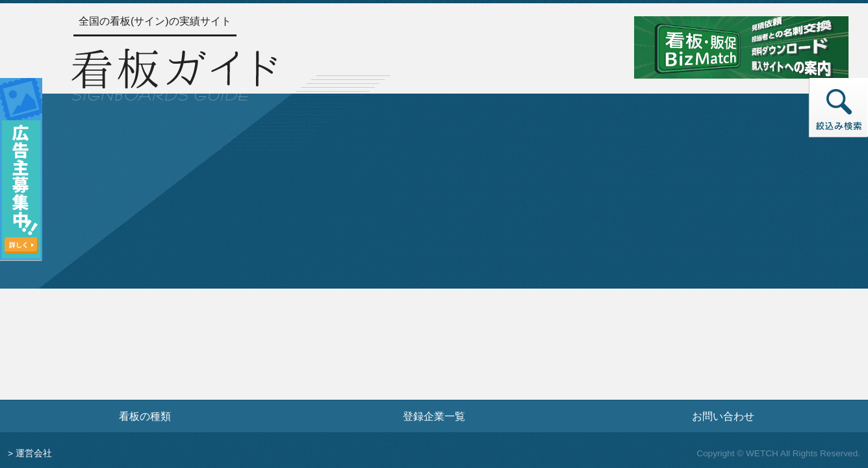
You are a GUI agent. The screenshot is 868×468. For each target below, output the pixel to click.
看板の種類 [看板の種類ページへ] (145, 416)
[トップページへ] (174, 73)
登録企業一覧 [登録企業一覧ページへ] (434, 416)
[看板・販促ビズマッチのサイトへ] (741, 46)
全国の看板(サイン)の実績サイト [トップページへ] (155, 21)
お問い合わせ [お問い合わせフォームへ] (723, 416)
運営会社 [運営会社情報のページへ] (34, 453)
